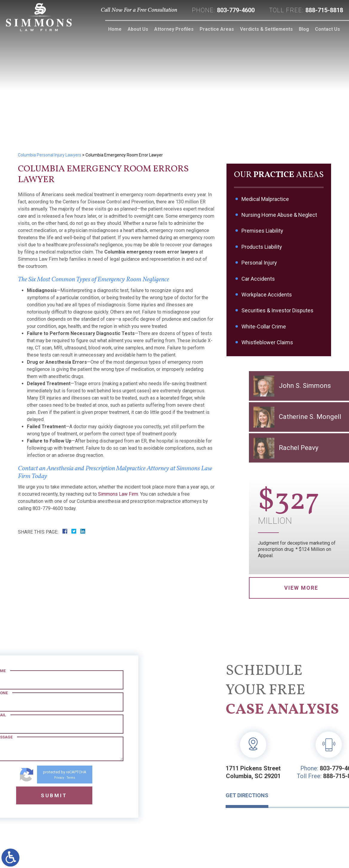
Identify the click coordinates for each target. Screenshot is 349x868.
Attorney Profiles (174, 29)
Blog (304, 29)
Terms (25, 778)
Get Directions (293, 795)
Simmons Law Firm (118, 494)
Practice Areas (217, 29)
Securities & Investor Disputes (278, 310)
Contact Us (327, 29)
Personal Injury (260, 263)
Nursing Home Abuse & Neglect (280, 215)
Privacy (13, 778)
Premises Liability (263, 231)
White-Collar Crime (264, 327)
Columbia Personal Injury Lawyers (50, 155)
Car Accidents (259, 279)
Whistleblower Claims (268, 342)
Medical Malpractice (266, 199)
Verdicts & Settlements (266, 29)
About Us (138, 29)
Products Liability (262, 247)
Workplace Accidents (267, 295)
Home (115, 29)
